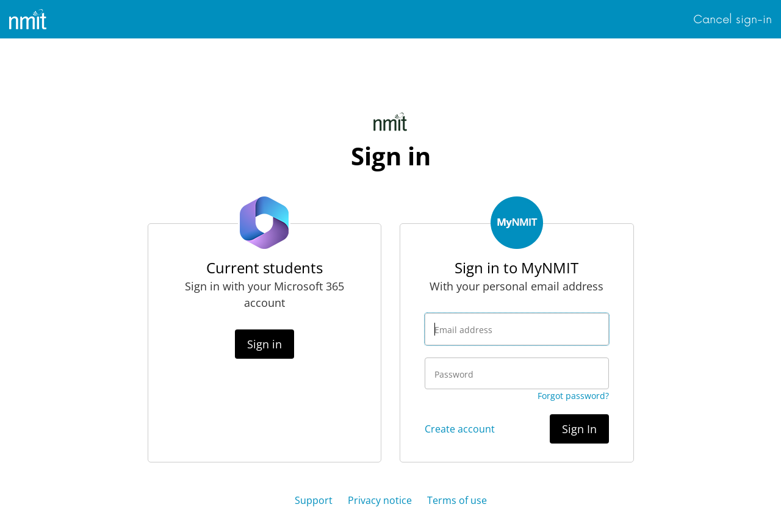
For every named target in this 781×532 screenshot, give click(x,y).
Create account (460, 429)
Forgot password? (573, 396)
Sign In (579, 429)
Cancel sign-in (732, 20)
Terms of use (457, 500)
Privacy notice (380, 500)
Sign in (265, 344)
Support (314, 500)
